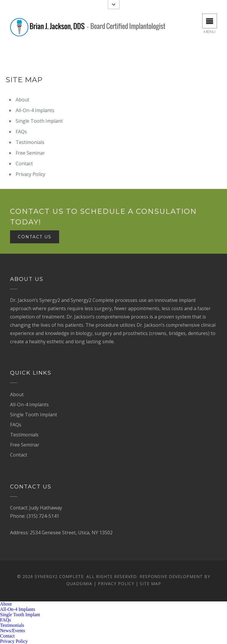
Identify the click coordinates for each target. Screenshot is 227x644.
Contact (24, 164)
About (22, 100)
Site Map (150, 584)
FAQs (21, 132)
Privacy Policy (30, 174)
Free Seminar (30, 153)
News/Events (12, 631)
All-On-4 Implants (35, 110)
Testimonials (30, 142)
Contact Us (35, 237)
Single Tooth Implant (39, 121)
